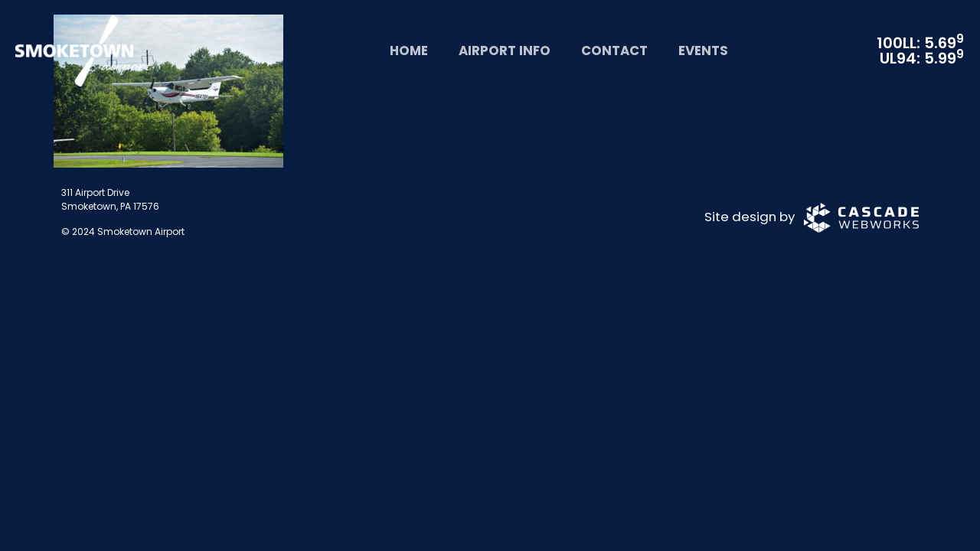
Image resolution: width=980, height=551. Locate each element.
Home (409, 51)
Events (703, 51)
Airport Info (505, 51)
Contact (614, 51)
